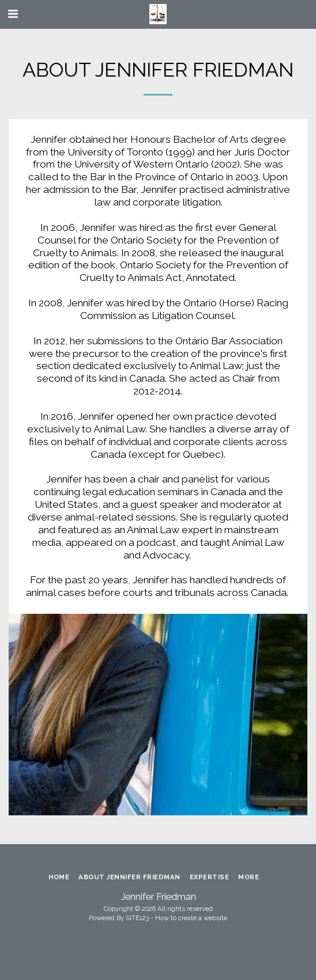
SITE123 (137, 918)
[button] (13, 14)
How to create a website (191, 918)
